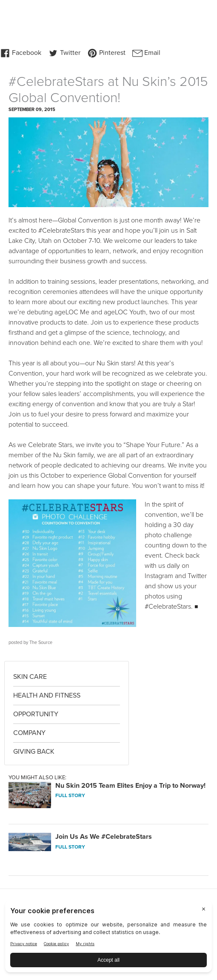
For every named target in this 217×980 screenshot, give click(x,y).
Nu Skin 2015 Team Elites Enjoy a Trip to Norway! (130, 786)
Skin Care (30, 677)
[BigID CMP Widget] (108, 939)
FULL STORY (70, 795)
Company (29, 733)
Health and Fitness (47, 695)
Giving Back (34, 752)
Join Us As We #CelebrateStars (104, 837)
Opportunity (36, 714)
